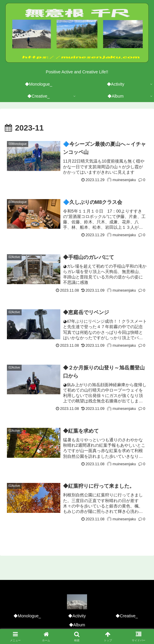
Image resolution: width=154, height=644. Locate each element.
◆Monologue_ (27, 616)
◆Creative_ (127, 616)
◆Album (77, 625)
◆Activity (77, 616)
